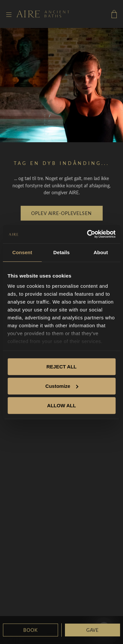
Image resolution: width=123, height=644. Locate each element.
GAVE (92, 630)
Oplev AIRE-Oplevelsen (61, 213)
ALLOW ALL (62, 405)
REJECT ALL (62, 367)
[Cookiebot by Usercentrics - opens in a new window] (88, 234)
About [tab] (101, 252)
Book (30, 630)
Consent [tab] (22, 252)
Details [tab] (62, 252)
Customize (62, 386)
